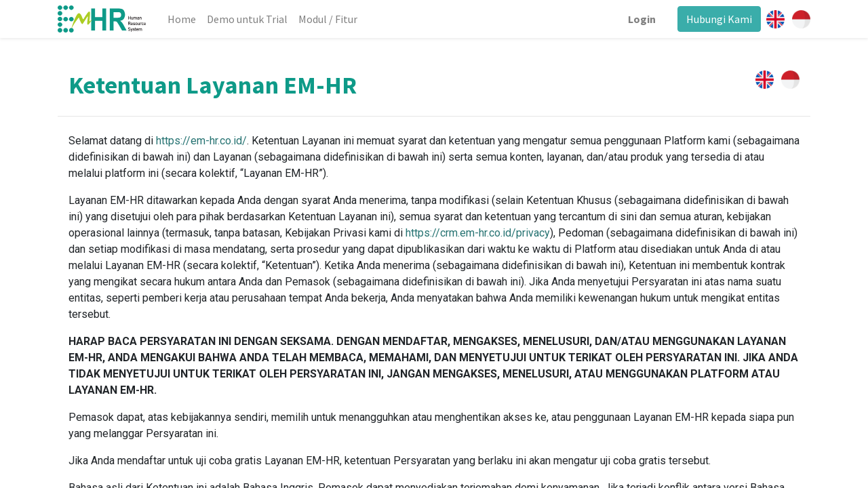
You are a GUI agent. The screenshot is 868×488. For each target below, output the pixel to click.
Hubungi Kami (719, 19)
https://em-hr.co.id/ (201, 141)
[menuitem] (182, 19)
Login (642, 19)
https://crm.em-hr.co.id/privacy (478, 233)
